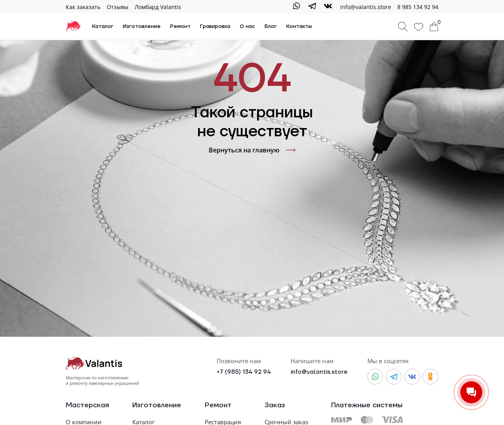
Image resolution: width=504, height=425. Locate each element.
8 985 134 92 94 (418, 7)
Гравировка (215, 26)
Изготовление (142, 26)
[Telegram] (312, 7)
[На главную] (73, 27)
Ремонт (180, 26)
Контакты (299, 26)
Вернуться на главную (252, 150)
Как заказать (83, 7)
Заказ (275, 405)
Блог (271, 26)
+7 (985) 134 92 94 (244, 372)
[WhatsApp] (296, 7)
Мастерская (87, 405)
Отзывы (118, 7)
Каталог (103, 26)
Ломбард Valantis (158, 7)
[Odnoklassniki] (430, 377)
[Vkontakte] (328, 7)
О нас (247, 26)
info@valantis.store (319, 372)
